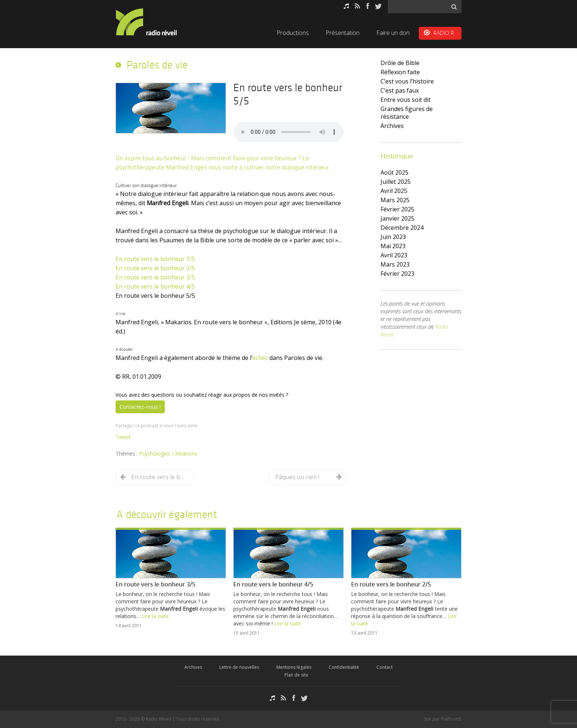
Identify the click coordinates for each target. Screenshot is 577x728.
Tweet (123, 437)
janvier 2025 (397, 218)
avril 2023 (394, 255)
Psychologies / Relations (168, 454)
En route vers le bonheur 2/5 (155, 268)
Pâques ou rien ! (297, 477)
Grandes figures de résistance (407, 113)
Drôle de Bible (400, 63)
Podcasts (346, 6)
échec (260, 358)
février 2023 (397, 274)
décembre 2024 (402, 228)
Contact (385, 667)
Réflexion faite (400, 72)
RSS (357, 6)
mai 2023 (393, 246)
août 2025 (394, 172)
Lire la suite (155, 616)
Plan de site (296, 675)
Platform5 (451, 719)
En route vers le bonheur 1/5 (155, 259)
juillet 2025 (396, 182)
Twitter (378, 6)
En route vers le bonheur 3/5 (155, 277)
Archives (392, 126)
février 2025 (397, 209)
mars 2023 (395, 264)
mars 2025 (395, 200)
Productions (293, 33)
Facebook (368, 6)
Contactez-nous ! (140, 407)
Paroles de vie (157, 65)
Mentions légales (294, 667)
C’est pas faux (400, 90)
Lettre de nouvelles (239, 667)
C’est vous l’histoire (407, 81)
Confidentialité (344, 667)
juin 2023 (393, 237)
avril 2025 (394, 191)
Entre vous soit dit (406, 100)
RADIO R (444, 33)
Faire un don (393, 33)
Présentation (343, 33)
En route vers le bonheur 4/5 (155, 286)
